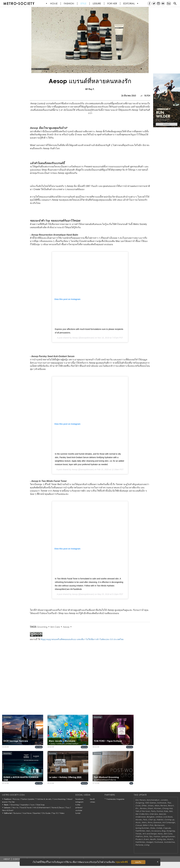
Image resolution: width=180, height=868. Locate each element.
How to (15, 808)
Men (148, 831)
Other (144, 806)
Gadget (150, 842)
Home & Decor (58, 808)
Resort (171, 806)
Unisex (151, 806)
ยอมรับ (138, 862)
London (164, 800)
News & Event (8, 810)
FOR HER (112, 4)
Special (162, 814)
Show (150, 822)
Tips (131, 783)
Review (164, 806)
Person (142, 800)
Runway (16, 799)
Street (150, 808)
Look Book (168, 817)
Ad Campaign (169, 822)
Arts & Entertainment (42, 808)
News (160, 834)
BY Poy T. (90, 89)
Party (153, 811)
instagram (79, 802)
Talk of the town (143, 811)
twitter (78, 805)
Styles (153, 828)
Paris (145, 820)
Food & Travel (26, 808)
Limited (159, 817)
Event (146, 839)
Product (139, 839)
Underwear (140, 817)
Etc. (137, 808)
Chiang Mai (167, 808)
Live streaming (59, 799)
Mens (144, 822)
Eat (137, 800)
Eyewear (157, 822)
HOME (54, 4)
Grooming (42, 627)
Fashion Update (28, 799)
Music (138, 822)
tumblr (78, 813)
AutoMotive (169, 842)
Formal (160, 811)
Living (147, 845)
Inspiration (25, 805)
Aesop (75, 338)
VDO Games (150, 803)
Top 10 (55, 813)
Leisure (97, 4)
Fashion (69, 4)
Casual (139, 825)
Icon (33, 805)
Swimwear (162, 803)
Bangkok (151, 817)
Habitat (160, 820)
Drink (146, 836)
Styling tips (161, 839)
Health (153, 839)
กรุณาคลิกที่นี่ (122, 862)
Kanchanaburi (153, 800)
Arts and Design (150, 834)
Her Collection (142, 814)
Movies (139, 820)
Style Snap (40, 805)
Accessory (156, 831)
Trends (138, 834)
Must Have (27, 813)
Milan (157, 806)
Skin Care (55, 627)
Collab (159, 828)
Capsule (167, 828)
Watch (170, 839)
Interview (154, 814)
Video (62, 813)
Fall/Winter (140, 831)
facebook (79, 799)
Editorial (129, 4)
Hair (171, 811)
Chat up (152, 820)
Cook (138, 806)
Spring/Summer (142, 828)
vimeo (93, 802)
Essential (37, 813)
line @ (92, 799)
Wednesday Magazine (115, 799)
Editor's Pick (148, 825)
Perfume (84, 747)
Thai (169, 803)
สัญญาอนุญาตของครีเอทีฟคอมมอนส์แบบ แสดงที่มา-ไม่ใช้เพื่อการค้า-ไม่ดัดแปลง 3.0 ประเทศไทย (82, 639)
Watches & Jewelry (44, 799)
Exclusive (17, 813)
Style (84, 4)
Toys (68, 808)
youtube (79, 810)
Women (157, 808)
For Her (12, 802)
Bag (163, 831)
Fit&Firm (139, 836)
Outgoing (140, 803)
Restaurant (159, 825)
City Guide (46, 813)
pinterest (79, 808)
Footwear (159, 842)
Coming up (169, 820)
